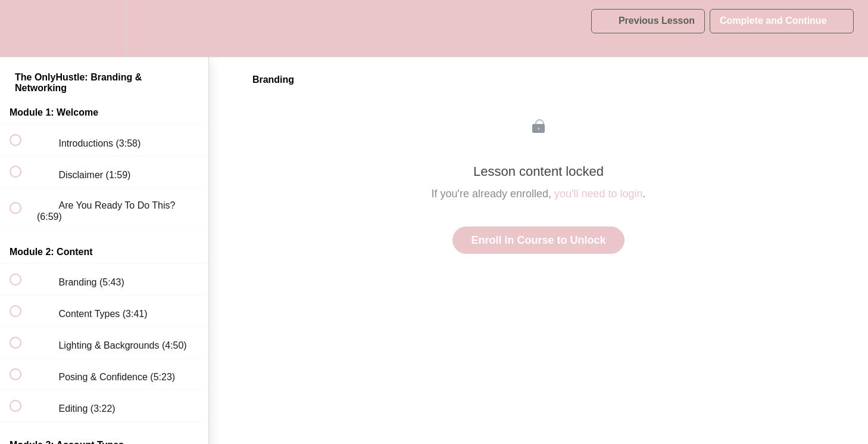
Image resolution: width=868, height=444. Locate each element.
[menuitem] (104, 28)
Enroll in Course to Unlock (538, 240)
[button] (22, 28)
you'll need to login (599, 194)
